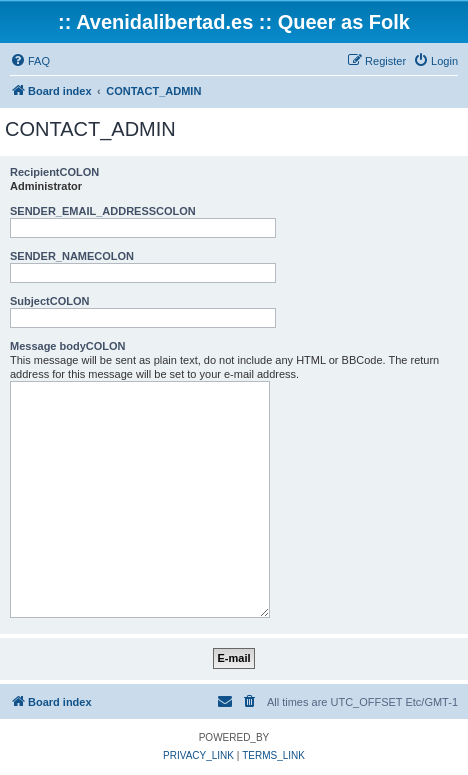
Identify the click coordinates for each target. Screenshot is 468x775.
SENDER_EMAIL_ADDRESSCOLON (103, 211)
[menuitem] (30, 61)
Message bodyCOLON (68, 346)
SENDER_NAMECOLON (72, 256)
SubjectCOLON (49, 301)
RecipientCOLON (54, 172)
